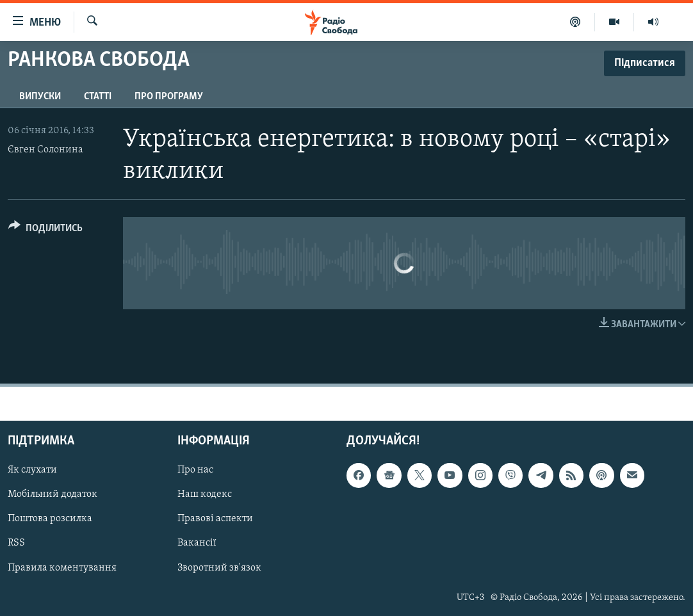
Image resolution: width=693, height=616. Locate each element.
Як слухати (32, 471)
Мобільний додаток (53, 495)
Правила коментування (62, 568)
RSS (16, 544)
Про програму (169, 97)
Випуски (40, 97)
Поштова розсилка (50, 519)
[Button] (45, 230)
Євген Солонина (45, 150)
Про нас (195, 471)
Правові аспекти (215, 519)
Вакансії (197, 544)
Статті (98, 97)
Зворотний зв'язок (219, 568)
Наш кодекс (205, 495)
